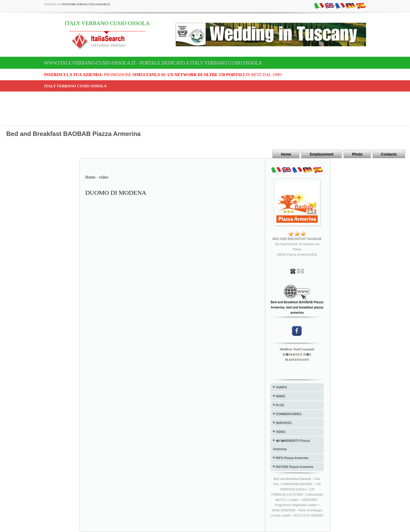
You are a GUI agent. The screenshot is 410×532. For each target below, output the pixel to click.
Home (286, 154)
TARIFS (281, 387)
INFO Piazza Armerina (292, 458)
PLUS (280, 405)
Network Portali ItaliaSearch (86, 4)
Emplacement (321, 154)
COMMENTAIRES (289, 414)
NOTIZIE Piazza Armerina (295, 467)
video (104, 177)
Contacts (389, 154)
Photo (357, 154)
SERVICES (284, 423)
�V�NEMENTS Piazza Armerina (292, 445)
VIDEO (281, 432)
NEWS (281, 396)
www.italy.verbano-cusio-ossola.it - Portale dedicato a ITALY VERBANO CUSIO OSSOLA (153, 63)
